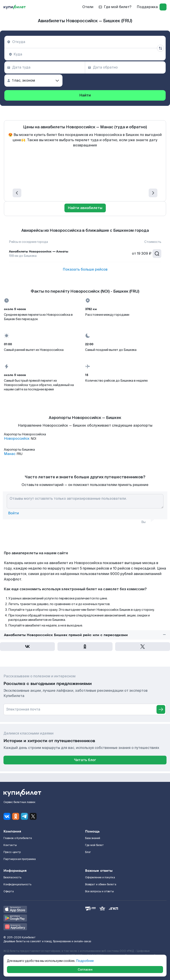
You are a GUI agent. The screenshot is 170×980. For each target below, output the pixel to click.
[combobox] (85, 42)
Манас (10, 454)
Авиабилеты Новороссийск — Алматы (39, 251)
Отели (88, 7)
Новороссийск (17, 439)
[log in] (163, 7)
